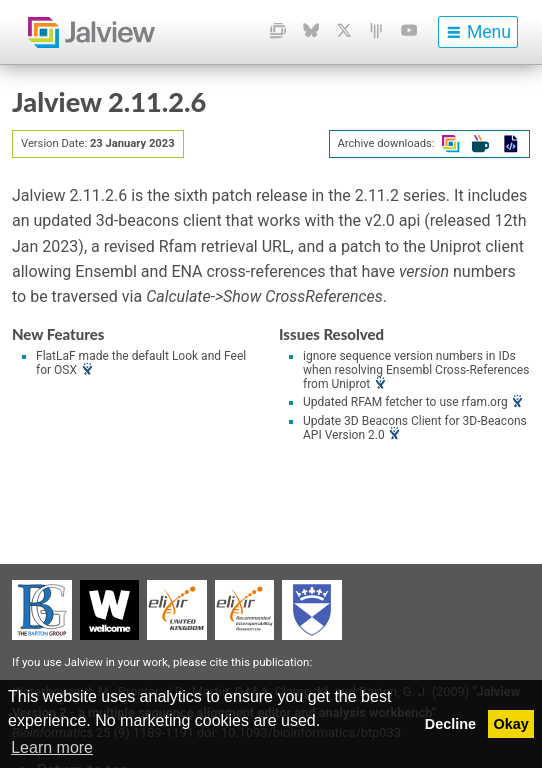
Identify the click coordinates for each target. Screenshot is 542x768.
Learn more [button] (52, 747)
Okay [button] (511, 724)
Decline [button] (450, 724)
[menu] (478, 32)
